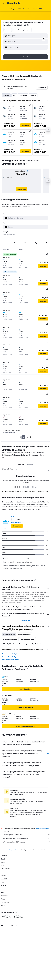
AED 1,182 (21, 25)
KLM (13, 516)
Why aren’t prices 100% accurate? (27, 842)
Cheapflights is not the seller (27, 835)
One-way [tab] (33, 95)
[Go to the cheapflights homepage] (14, 3)
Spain (17, 850)
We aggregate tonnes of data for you (27, 838)
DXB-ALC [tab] (21, 464)
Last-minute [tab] (23, 95)
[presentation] (28, 25)
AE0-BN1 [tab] (17, 487)
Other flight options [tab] (9, 644)
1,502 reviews (16, 523)
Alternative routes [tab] (9, 634)
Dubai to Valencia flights (10, 654)
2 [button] (28, 437)
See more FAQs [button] (26, 620)
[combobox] (8, 30)
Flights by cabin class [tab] (27, 639)
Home (5, 850)
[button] (3, 3)
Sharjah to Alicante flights (11, 660)
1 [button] (23, 437)
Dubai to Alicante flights (10, 657)
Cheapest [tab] (6, 95)
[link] (21, 189)
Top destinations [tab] (37, 644)
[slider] (48, 237)
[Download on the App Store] (19, 917)
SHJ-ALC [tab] (30, 464)
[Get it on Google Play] (6, 917)
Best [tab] (14, 95)
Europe (11, 850)
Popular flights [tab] (24, 644)
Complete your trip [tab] (24, 634)
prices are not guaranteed (42, 829)
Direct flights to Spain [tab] (10, 639)
